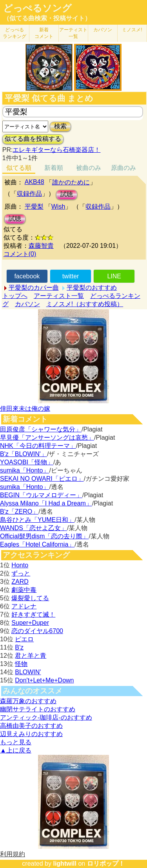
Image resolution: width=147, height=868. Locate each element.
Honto (20, 565)
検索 (60, 126)
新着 (44, 33)
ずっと (21, 573)
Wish (58, 207)
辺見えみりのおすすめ (31, 734)
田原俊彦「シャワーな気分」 (41, 429)
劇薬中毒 (24, 590)
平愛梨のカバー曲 (34, 288)
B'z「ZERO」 (19, 512)
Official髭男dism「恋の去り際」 (44, 536)
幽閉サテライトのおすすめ (38, 709)
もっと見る (16, 742)
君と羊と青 (31, 656)
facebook (27, 276)
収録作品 (29, 194)
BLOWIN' (28, 672)
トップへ (15, 296)
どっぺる (15, 33)
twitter (71, 276)
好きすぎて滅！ (33, 614)
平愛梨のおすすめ (92, 288)
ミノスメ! (132, 30)
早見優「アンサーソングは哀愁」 (47, 438)
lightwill (65, 863)
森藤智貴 (41, 246)
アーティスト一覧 (59, 296)
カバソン (103, 30)
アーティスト (73, 33)
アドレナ (24, 606)
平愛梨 (34, 207)
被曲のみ (89, 168)
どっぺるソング (37, 8)
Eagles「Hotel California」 (37, 544)
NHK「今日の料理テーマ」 (38, 446)
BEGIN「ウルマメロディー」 (41, 495)
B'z (19, 647)
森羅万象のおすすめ (28, 701)
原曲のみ (123, 168)
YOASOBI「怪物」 (27, 462)
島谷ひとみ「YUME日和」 (37, 520)
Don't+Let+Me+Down (44, 680)
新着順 (54, 168)
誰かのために (71, 182)
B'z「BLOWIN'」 (24, 454)
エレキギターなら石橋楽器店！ (56, 150)
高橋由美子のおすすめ (31, 726)
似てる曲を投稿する (33, 139)
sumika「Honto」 (24, 470)
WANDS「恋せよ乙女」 (34, 528)
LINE (114, 276)
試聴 (67, 194)
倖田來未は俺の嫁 (25, 409)
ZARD (20, 582)
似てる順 (19, 168)
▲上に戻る (16, 750)
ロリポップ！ (106, 863)
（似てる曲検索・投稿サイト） (47, 18)
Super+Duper (30, 623)
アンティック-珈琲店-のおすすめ (46, 717)
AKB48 (34, 182)
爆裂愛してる (30, 598)
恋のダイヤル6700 (37, 631)
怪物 (21, 664)
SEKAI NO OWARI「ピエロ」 (42, 479)
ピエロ (24, 639)
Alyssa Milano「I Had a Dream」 (46, 503)
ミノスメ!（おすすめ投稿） (85, 304)
